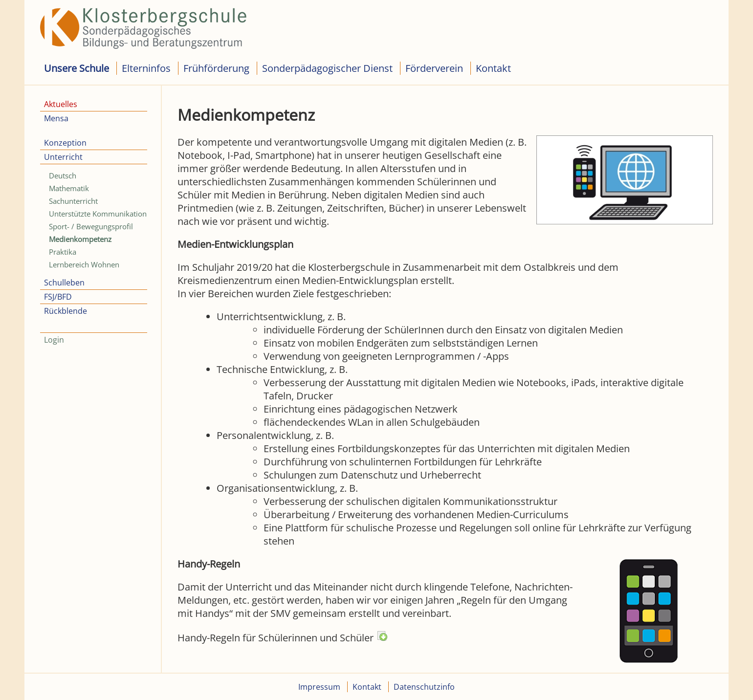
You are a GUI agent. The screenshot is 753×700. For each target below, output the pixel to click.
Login (54, 340)
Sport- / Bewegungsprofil (91, 226)
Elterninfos (146, 68)
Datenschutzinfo (424, 687)
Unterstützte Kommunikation (98, 214)
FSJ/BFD (58, 297)
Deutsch (63, 175)
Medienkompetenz (80, 239)
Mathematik (69, 188)
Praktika (63, 252)
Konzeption (65, 143)
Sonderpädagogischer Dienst (327, 68)
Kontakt (493, 68)
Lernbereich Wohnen (84, 264)
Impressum (319, 687)
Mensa (56, 118)
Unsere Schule (77, 68)
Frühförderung (216, 68)
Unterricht (63, 157)
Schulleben (64, 283)
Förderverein (434, 68)
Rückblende (66, 311)
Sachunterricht (73, 201)
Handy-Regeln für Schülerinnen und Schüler (283, 638)
